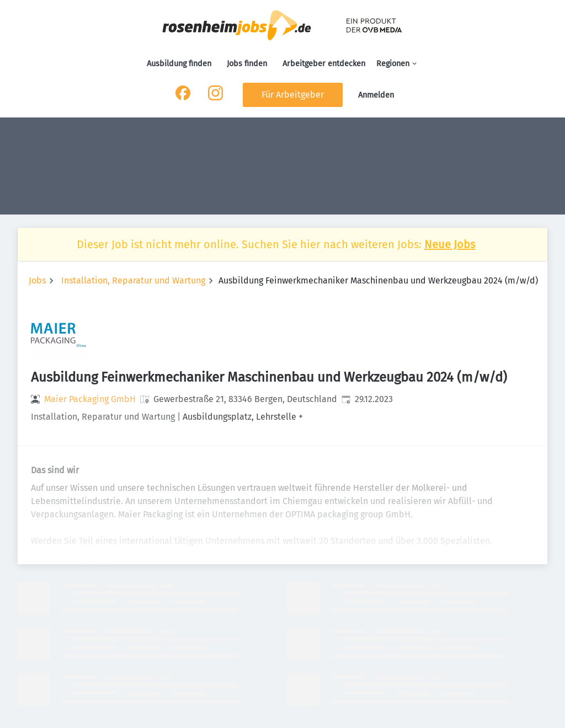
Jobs (37, 280)
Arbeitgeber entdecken (324, 64)
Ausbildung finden (179, 64)
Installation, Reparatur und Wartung (133, 280)
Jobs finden (247, 64)
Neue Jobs (450, 244)
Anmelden (376, 95)
